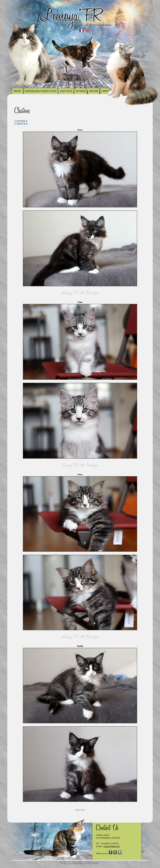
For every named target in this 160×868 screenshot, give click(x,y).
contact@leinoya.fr (112, 846)
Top (83, 810)
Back (78, 810)
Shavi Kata (97, 862)
